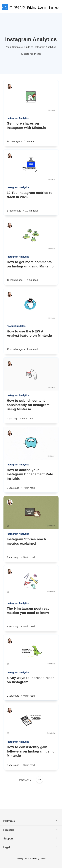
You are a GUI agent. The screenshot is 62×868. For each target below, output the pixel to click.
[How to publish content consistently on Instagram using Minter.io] (31, 411)
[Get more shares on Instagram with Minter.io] (31, 134)
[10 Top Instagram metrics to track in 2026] (31, 203)
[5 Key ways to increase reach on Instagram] (31, 688)
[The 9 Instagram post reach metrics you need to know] (31, 619)
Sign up (53, 8)
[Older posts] (40, 780)
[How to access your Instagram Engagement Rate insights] (31, 480)
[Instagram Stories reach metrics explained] (31, 549)
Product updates (16, 326)
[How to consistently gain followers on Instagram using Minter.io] (31, 757)
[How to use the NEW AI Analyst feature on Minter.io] (31, 342)
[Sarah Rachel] (10, 87)
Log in (42, 8)
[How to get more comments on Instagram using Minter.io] (31, 272)
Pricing (32, 8)
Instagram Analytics (18, 118)
